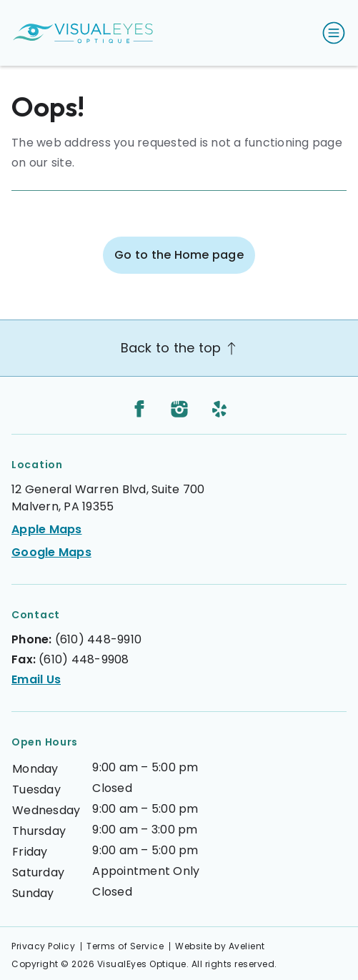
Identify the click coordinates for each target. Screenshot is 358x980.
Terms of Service (125, 946)
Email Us (36, 679)
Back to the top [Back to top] (179, 348)
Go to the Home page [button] (179, 255)
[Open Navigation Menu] (331, 33)
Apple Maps (47, 529)
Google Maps (51, 552)
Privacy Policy (43, 946)
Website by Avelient (220, 946)
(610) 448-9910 (99, 639)
